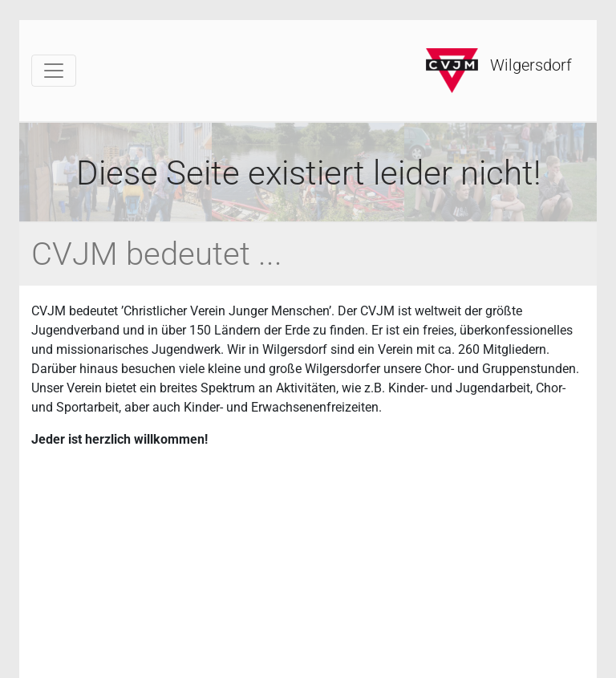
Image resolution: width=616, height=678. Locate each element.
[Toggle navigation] (54, 71)
